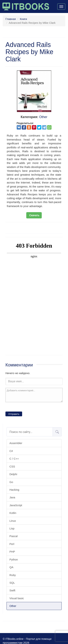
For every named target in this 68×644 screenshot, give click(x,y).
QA (11, 567)
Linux (13, 521)
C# (11, 451)
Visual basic (17, 598)
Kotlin (13, 513)
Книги (23, 19)
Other (13, 606)
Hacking (14, 490)
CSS (12, 466)
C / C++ (14, 459)
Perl (12, 544)
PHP (12, 552)
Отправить (14, 414)
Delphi (13, 474)
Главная (11, 19)
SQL (12, 583)
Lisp (12, 528)
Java (12, 497)
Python (14, 559)
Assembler (16, 443)
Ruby (13, 575)
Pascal (14, 536)
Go (11, 482)
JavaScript (16, 505)
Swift (12, 590)
